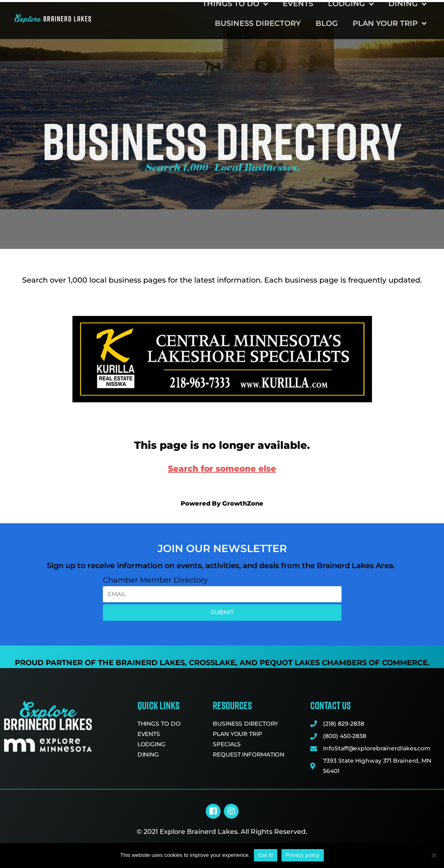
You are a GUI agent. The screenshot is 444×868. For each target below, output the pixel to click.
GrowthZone (243, 503)
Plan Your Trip (389, 15)
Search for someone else (222, 469)
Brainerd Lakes (150, 663)
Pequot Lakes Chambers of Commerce (344, 663)
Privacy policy (303, 855)
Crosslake (212, 663)
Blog (327, 15)
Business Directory (258, 15)
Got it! (265, 855)
